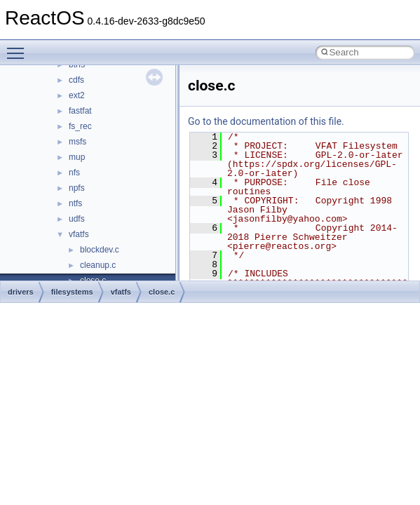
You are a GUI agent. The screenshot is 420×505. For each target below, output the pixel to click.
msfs (77, 142)
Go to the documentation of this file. (266, 121)
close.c (162, 292)
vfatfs (79, 234)
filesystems (72, 292)
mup (77, 157)
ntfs (75, 203)
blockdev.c (100, 250)
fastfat (80, 111)
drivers (21, 292)
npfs (77, 188)
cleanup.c (98, 265)
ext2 (77, 95)
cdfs (76, 80)
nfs (74, 173)
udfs (77, 219)
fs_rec (80, 126)
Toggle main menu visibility (19, 47)
